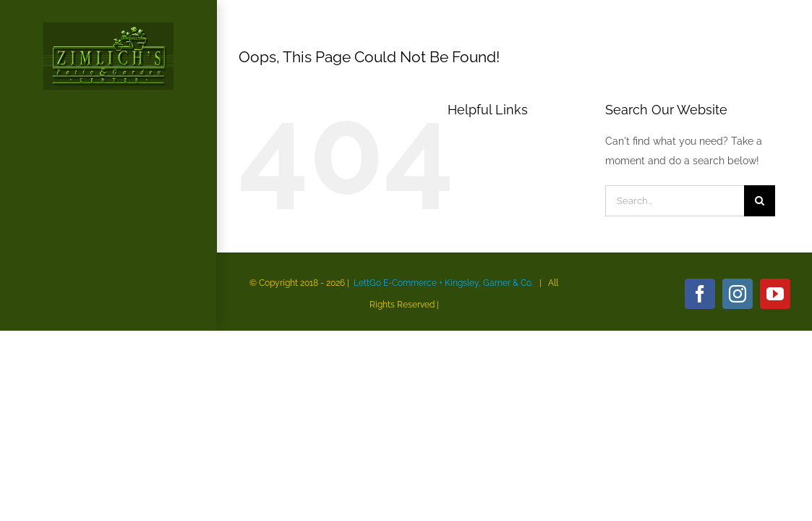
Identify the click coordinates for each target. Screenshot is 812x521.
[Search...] (674, 201)
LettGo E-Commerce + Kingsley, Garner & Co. (443, 283)
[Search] (760, 201)
